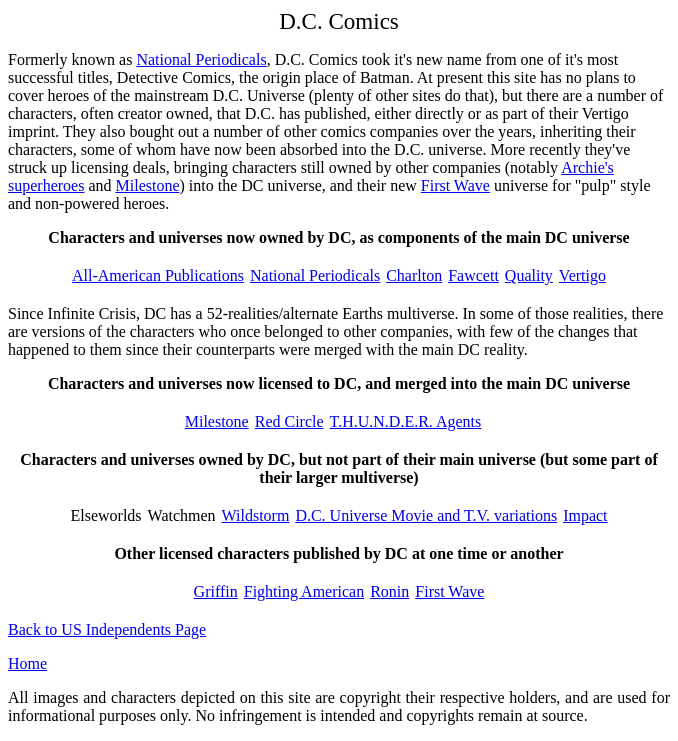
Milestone (148, 185)
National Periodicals (201, 59)
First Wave (455, 185)
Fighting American (304, 591)
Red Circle (289, 421)
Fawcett (473, 275)
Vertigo (582, 275)
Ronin (389, 591)
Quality (529, 275)
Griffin (216, 591)
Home (27, 663)
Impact (585, 515)
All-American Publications (158, 275)
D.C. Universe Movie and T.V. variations (426, 515)
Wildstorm (256, 515)
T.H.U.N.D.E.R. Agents (406, 421)
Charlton (414, 275)
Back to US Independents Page (107, 629)
